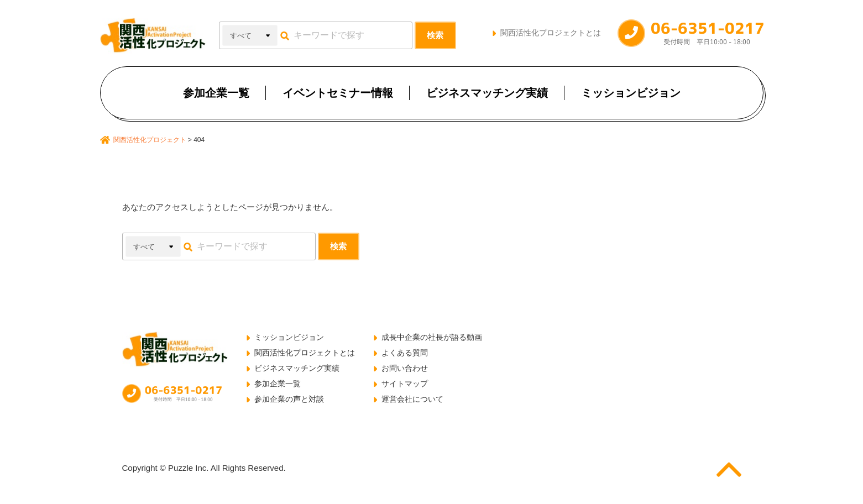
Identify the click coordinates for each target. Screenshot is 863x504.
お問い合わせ (405, 368)
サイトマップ (405, 384)
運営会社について (412, 399)
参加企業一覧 (216, 93)
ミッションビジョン (631, 93)
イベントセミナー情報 (338, 93)
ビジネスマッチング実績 (487, 93)
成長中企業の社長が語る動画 (432, 337)
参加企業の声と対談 (289, 399)
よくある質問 (405, 353)
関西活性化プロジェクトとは (551, 33)
